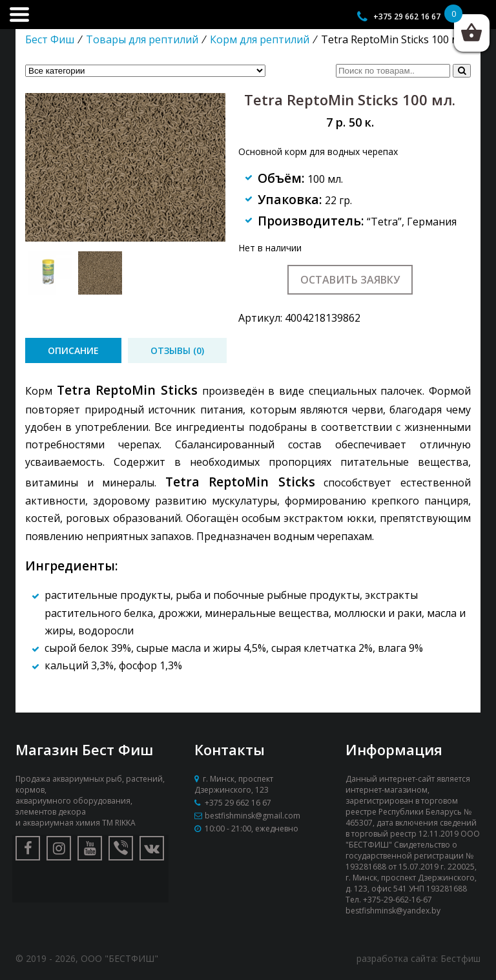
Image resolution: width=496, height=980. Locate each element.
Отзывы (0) (177, 350)
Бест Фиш (50, 39)
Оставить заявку (350, 280)
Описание (73, 350)
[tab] (73, 350)
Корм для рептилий (260, 39)
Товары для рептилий (142, 39)
